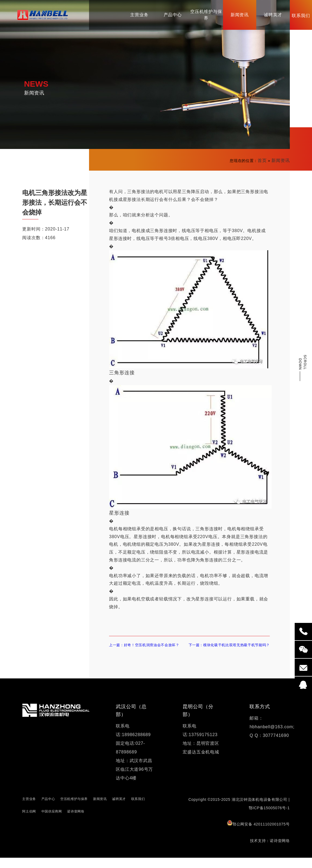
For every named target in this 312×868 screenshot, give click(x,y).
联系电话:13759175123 (200, 741)
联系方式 (260, 717)
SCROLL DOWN (303, 362)
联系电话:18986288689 (133, 741)
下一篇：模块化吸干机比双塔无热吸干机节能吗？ (229, 650)
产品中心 (48, 809)
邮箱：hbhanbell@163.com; (272, 733)
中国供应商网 (52, 822)
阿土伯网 (29, 822)
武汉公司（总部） (131, 721)
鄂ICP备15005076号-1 (269, 818)
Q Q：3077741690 (269, 746)
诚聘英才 (119, 809)
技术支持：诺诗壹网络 (270, 851)
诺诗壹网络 (76, 822)
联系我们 (138, 809)
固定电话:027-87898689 (130, 758)
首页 (262, 160)
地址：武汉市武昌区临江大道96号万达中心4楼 (134, 780)
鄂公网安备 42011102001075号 (258, 833)
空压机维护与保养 (74, 809)
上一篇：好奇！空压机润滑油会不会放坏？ (145, 650)
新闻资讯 (280, 160)
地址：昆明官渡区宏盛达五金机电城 (201, 758)
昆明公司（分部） (198, 721)
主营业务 (29, 809)
